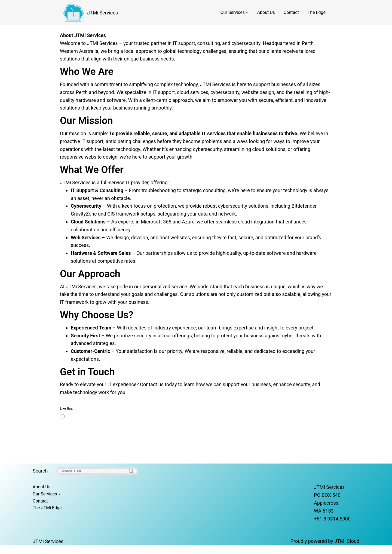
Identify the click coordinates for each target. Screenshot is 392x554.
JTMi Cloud (347, 541)
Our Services (233, 12)
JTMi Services (102, 13)
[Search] (97, 471)
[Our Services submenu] (247, 13)
